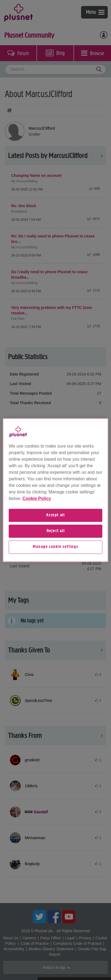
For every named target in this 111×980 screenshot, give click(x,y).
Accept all (55, 515)
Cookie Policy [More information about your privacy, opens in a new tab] (37, 498)
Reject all (56, 531)
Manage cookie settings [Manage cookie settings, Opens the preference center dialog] (55, 547)
